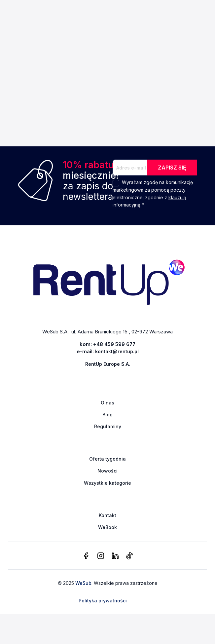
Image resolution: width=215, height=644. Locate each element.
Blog (107, 415)
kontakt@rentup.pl (117, 351)
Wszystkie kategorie (107, 483)
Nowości (107, 471)
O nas (107, 403)
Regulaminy (108, 426)
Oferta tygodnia (107, 459)
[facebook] (86, 556)
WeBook (107, 527)
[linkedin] (115, 556)
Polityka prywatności (103, 601)
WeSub (83, 583)
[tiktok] (129, 556)
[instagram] (101, 556)
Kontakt (107, 515)
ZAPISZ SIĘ (172, 168)
